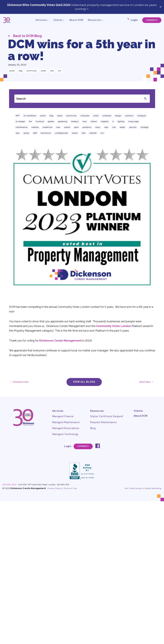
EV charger (20, 121)
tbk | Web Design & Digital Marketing (143, 488)
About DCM (76, 20)
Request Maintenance (104, 422)
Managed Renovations (66, 428)
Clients (138, 411)
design (118, 116)
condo (43, 71)
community (32, 71)
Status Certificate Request (107, 416)
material (35, 127)
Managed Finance (63, 416)
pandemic (87, 127)
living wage (133, 121)
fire (30, 121)
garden (51, 121)
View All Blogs (84, 382)
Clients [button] (58, 20)
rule (114, 127)
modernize (47, 127)
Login (134, 20)
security (133, 127)
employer (142, 116)
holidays (75, 121)
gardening (63, 121)
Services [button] (41, 20)
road (106, 127)
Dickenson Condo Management (60, 341)
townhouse (46, 133)
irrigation (105, 121)
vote (52, 71)
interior (94, 121)
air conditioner (30, 116)
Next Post (147, 382)
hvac (85, 121)
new (58, 127)
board (60, 116)
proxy (98, 127)
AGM (18, 115)
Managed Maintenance (66, 422)
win (59, 71)
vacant (75, 133)
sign (18, 133)
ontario (67, 127)
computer (85, 116)
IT (113, 121)
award (12, 71)
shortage (144, 127)
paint (76, 127)
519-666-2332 (9, 485)
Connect (152, 20)
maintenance (22, 127)
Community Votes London (114, 326)
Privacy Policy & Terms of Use (62, 488)
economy (129, 116)
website (93, 133)
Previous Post (19, 382)
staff (35, 133)
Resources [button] (94, 20)
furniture (40, 121)
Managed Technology (66, 434)
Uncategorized (61, 133)
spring (26, 133)
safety (122, 127)
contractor (107, 116)
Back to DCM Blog (25, 36)
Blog (21, 71)
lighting (121, 121)
